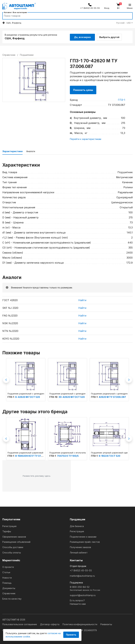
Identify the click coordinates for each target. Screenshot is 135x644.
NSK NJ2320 (10, 323)
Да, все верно (82, 37)
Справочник (9, 593)
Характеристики (12, 151)
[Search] (65, 16)
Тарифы (7, 531)
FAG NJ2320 (10, 315)
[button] (125, 23)
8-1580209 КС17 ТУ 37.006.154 (33, 455)
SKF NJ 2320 (10, 307)
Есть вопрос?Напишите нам (78, 602)
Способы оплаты (12, 552)
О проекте (8, 567)
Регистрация (9, 526)
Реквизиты (106, 624)
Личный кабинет (79, 552)
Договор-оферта (50, 624)
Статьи (6, 572)
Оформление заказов (14, 536)
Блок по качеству (12, 598)
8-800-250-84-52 (101, 588)
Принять (71, 635)
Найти (82, 300)
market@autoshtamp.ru (82, 575)
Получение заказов (80, 547)
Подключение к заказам (83, 536)
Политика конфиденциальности (80, 624)
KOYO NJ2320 (11, 338)
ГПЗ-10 (54, 396)
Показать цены (83, 89)
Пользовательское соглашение (20, 624)
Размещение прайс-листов (85, 541)
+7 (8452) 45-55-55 (81, 570)
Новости (7, 577)
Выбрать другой (111, 37)
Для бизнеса (77, 526)
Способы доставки (13, 547)
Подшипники (27, 54)
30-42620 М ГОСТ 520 (72, 396)
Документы (9, 588)
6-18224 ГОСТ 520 (109, 455)
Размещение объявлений (16, 541)
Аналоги (31, 151)
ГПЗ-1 (122, 99)
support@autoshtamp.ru (83, 595)
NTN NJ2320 (10, 330)
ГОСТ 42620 (10, 300)
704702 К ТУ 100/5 (68, 455)
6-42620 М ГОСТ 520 (28, 396)
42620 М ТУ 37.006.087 (112, 396)
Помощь (7, 582)
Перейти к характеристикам (86, 139)
